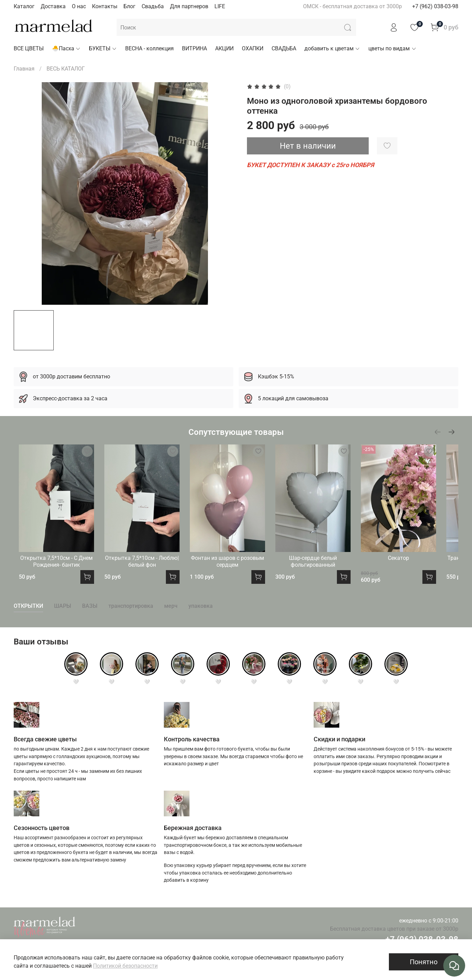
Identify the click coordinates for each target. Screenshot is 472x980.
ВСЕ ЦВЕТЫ (29, 48)
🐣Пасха (66, 48)
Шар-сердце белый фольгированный (327, 570)
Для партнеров (189, 6)
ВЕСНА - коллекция (149, 48)
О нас (79, 6)
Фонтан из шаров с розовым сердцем (236, 570)
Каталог (24, 6)
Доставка (53, 6)
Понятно (424, 962)
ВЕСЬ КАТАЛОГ (66, 69)
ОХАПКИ (253, 48)
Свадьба (153, 6)
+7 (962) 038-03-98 (435, 6)
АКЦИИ (224, 48)
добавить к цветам (332, 48)
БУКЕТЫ (103, 48)
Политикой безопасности (125, 966)
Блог (129, 6)
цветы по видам (392, 48)
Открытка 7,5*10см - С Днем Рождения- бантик (54, 570)
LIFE (220, 6)
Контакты (105, 6)
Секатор (418, 566)
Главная (24, 69)
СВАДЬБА (284, 48)
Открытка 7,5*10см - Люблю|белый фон (145, 570)
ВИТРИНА (194, 48)
